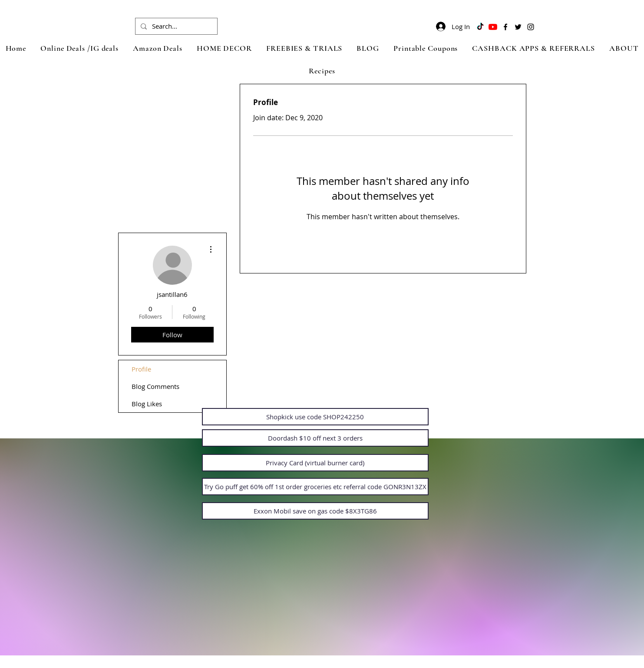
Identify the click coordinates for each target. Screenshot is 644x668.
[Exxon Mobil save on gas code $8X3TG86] (315, 511)
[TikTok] (480, 27)
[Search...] (175, 26)
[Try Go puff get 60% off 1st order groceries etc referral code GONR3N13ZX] (315, 487)
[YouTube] (493, 27)
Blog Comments (155, 386)
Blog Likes (147, 404)
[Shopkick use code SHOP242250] (315, 417)
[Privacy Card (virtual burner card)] (315, 463)
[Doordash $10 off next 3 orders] (315, 438)
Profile (141, 369)
